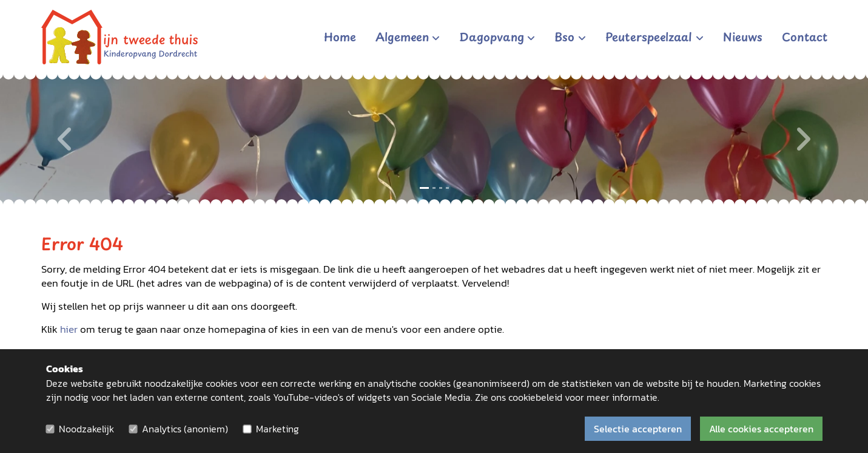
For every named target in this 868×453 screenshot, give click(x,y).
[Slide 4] (447, 188)
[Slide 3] (441, 188)
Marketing (278, 429)
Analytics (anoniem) (185, 429)
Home (340, 36)
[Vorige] (65, 139)
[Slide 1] (424, 188)
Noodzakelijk (86, 429)
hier (69, 329)
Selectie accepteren (638, 429)
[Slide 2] (434, 188)
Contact (805, 36)
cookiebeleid (535, 397)
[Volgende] (803, 139)
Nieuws (743, 36)
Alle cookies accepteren (761, 429)
